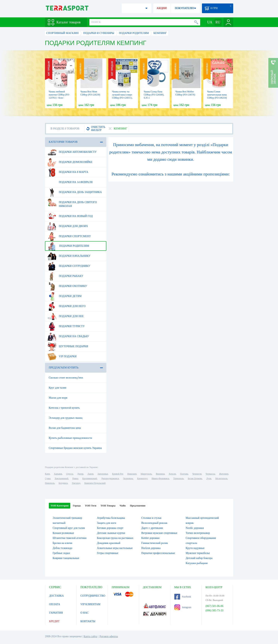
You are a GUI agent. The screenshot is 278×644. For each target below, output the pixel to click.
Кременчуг (142, 478)
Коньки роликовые (63, 533)
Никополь (50, 483)
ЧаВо (123, 506)
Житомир (224, 474)
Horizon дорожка (151, 548)
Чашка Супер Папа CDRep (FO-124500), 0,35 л (154, 95)
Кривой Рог (117, 474)
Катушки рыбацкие (197, 563)
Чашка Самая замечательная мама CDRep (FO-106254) (217, 95)
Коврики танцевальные (66, 558)
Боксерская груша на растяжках (115, 538)
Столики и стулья (151, 518)
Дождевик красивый (109, 543)
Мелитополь (221, 478)
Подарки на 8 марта (68, 172)
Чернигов (197, 474)
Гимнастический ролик (155, 543)
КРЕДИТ (54, 621)
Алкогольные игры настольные (115, 548)
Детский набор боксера (199, 558)
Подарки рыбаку (65, 276)
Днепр (80, 474)
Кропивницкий (90, 478)
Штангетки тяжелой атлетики (70, 538)
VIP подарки (62, 356)
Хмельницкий (61, 478)
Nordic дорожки (195, 528)
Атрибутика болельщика (111, 518)
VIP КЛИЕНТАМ (91, 604)
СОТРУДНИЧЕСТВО (93, 596)
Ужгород (76, 483)
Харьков (58, 474)
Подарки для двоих (68, 226)
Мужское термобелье (198, 553)
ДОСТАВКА (57, 596)
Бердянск (63, 483)
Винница (160, 474)
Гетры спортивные (108, 553)
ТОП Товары (108, 506)
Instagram (183, 607)
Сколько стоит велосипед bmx (66, 378)
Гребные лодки (61, 553)
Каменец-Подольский (95, 483)
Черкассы (210, 474)
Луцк (209, 478)
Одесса (69, 474)
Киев (47, 474)
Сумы (48, 478)
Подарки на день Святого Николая (72, 203)
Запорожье (103, 474)
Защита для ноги (106, 523)
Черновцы (128, 478)
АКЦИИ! (162, 8)
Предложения (138, 506)
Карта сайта (90, 636)
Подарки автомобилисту (72, 152)
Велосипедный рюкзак (154, 523)
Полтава (184, 474)
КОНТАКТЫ (88, 621)
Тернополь (178, 478)
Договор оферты (108, 636)
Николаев (132, 474)
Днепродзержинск (110, 478)
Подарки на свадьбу (68, 336)
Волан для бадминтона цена (65, 428)
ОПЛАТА (55, 604)
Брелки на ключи (63, 543)
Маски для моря (58, 398)
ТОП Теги (90, 506)
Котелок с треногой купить (64, 408)
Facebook (183, 597)
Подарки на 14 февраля (70, 182)
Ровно (75, 478)
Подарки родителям (68, 246)
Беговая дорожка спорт (110, 528)
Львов (90, 474)
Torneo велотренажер (198, 533)
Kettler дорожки (150, 538)
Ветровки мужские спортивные (159, 533)
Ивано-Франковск (160, 478)
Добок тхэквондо (63, 548)
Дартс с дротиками (152, 528)
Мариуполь (146, 474)
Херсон (172, 474)
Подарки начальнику (69, 256)
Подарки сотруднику (69, 266)
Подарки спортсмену (69, 236)
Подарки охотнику (67, 286)
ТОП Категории (60, 506)
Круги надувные (195, 548)
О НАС (85, 613)
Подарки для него (67, 306)
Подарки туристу (66, 326)
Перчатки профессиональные (158, 553)
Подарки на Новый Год (70, 216)
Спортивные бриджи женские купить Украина (75, 448)
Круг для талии (58, 388)
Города (77, 506)
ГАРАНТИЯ (56, 613)
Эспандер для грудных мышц (66, 418)
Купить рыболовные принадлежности (70, 438)
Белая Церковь (195, 478)
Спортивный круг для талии (69, 528)
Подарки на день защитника (75, 192)
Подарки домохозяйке (70, 162)
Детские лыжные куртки (111, 533)
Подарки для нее (66, 316)
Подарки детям (65, 296)
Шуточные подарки (68, 346)
